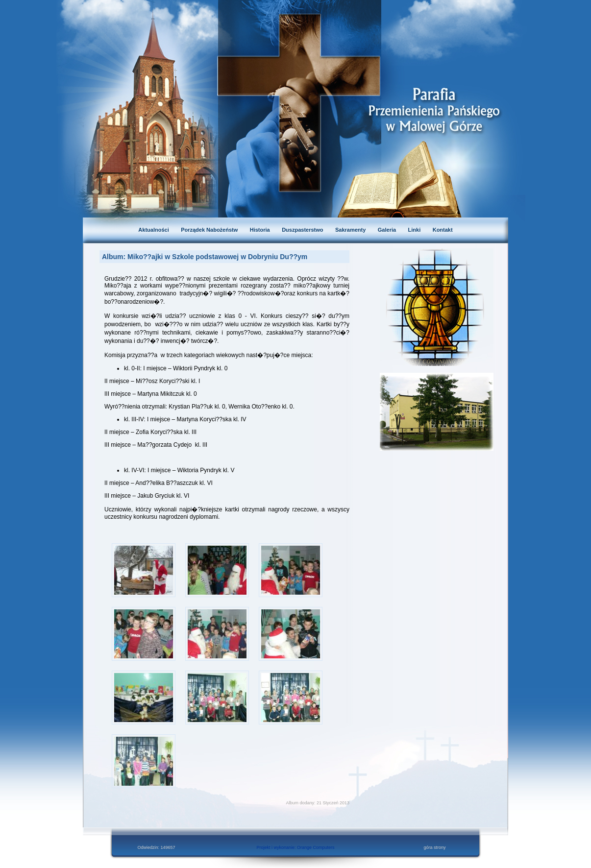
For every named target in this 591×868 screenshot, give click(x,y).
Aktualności (153, 230)
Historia (260, 230)
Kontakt (443, 230)
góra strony (434, 847)
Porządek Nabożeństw (209, 230)
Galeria (387, 230)
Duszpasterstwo (302, 230)
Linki (415, 230)
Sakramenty (350, 230)
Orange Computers (316, 847)
